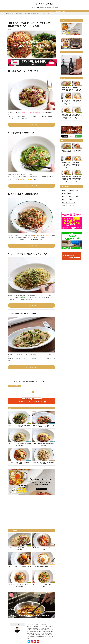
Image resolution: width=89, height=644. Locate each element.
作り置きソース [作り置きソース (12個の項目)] (73, 205)
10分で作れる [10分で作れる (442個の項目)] (72, 193)
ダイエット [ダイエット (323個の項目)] (65, 196)
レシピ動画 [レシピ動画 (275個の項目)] (65, 202)
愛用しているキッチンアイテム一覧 (32, 400)
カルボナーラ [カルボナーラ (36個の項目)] (72, 202)
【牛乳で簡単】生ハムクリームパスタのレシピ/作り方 (44, 549)
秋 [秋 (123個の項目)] (78, 196)
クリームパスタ (52, 460)
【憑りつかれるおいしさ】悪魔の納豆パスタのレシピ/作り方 (44, 586)
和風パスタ (29, 423)
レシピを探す (33, 8)
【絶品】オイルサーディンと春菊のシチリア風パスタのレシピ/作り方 (44, 426)
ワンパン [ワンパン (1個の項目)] (65, 193)
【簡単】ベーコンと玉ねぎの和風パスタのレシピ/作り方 (20, 549)
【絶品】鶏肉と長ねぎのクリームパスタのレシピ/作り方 (44, 463)
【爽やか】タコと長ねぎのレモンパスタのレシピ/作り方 (44, 444)
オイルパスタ (53, 423)
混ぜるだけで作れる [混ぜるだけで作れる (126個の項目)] (75, 191)
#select (49, 8)
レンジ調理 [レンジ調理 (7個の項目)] (65, 208)
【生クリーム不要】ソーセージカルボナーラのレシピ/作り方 (20, 567)
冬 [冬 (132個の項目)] (64, 199)
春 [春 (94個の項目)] (70, 196)
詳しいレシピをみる (32, 125)
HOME (8, 14)
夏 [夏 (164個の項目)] (74, 196)
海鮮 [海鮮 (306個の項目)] (64, 191)
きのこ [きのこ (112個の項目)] (72, 199)
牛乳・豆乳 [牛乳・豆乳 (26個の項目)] (65, 205)
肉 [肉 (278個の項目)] (68, 191)
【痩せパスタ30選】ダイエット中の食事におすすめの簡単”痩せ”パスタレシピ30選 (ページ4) (32, 14)
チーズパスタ (29, 564)
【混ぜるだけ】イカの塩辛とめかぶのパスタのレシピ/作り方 (20, 426)
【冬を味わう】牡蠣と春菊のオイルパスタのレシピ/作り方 (20, 463)
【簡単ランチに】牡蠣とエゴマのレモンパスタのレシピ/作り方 (20, 444)
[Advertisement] (32, 512)
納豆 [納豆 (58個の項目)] (77, 199)
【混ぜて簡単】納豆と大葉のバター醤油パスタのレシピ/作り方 (20, 586)
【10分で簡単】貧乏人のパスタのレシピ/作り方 (44, 566)
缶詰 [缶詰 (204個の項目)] (68, 199)
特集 (38, 8)
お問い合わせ (55, 8)
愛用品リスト (43, 8)
